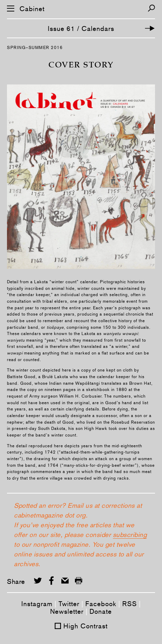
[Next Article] (150, 28)
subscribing (130, 535)
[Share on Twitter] (38, 581)
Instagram (37, 604)
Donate (101, 611)
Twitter (69, 604)
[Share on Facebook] (51, 581)
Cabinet (32, 9)
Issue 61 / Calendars (81, 28)
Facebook (101, 604)
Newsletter (67, 611)
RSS (130, 604)
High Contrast (86, 626)
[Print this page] (79, 581)
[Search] (151, 8)
